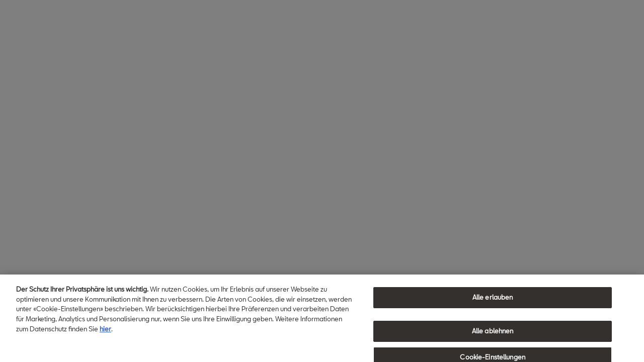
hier (105, 331)
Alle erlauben (493, 300)
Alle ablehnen (493, 333)
